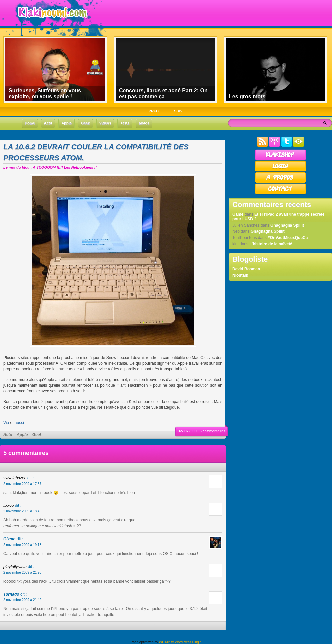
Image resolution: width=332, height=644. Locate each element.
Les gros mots (247, 96)
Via (6, 423)
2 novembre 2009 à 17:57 (22, 484)
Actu (8, 435)
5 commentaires (212, 431)
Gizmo (9, 539)
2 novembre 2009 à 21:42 (22, 600)
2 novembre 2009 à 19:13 (22, 545)
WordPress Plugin (188, 642)
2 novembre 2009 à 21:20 (22, 572)
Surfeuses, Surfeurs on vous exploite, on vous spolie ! (45, 93)
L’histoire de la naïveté (271, 244)
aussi (19, 423)
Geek (37, 435)
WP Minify (166, 642)
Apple (22, 435)
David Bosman (246, 269)
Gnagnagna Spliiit (287, 225)
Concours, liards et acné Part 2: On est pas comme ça (163, 93)
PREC (154, 111)
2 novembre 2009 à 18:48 (22, 511)
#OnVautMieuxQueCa (288, 238)
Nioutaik (240, 275)
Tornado (11, 594)
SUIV (178, 111)
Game (238, 214)
